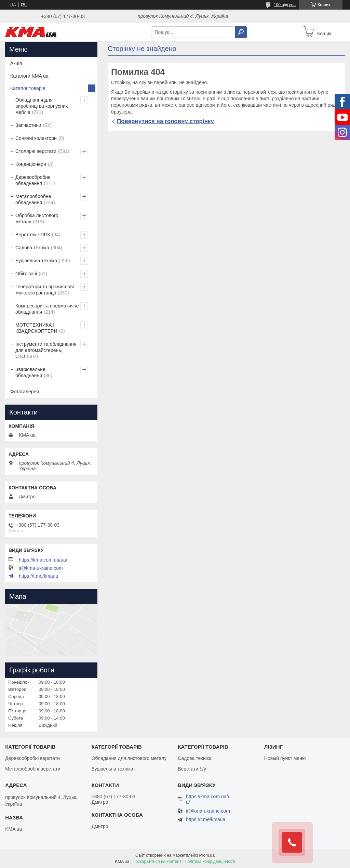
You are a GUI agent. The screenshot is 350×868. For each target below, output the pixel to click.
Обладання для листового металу (129, 758)
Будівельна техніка (36, 261)
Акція (16, 63)
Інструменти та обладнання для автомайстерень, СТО (46, 350)
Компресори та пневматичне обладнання (47, 309)
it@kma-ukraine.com (41, 568)
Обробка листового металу (37, 219)
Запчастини (28, 125)
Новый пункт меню (285, 758)
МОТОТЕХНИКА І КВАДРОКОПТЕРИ (36, 328)
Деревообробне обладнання (33, 180)
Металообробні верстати (33, 769)
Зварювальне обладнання (30, 372)
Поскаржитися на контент (157, 862)
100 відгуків (285, 5)
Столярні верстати (36, 151)
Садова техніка (32, 248)
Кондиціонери (31, 164)
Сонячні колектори (36, 138)
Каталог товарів (28, 88)
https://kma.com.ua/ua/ (43, 560)
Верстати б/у (192, 769)
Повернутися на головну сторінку (165, 121)
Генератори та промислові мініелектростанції (45, 290)
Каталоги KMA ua (29, 76)
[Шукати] (241, 32)
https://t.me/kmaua (38, 576)
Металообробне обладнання (33, 199)
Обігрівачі (26, 274)
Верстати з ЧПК (33, 235)
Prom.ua (207, 855)
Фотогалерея (25, 392)
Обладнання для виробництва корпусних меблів (42, 106)
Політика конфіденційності (210, 862)
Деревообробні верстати (32, 758)
